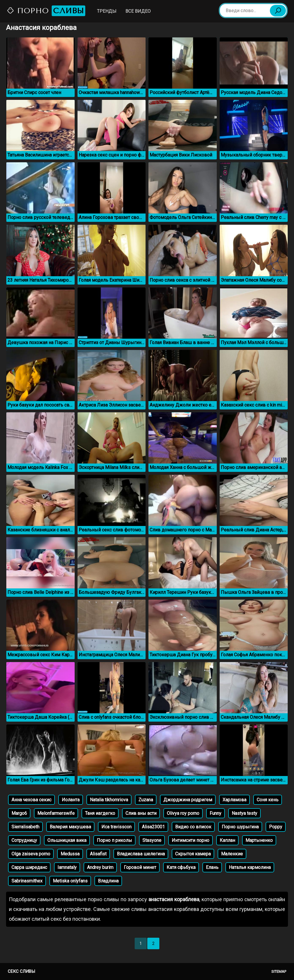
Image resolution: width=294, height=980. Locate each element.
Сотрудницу (24, 840)
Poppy (276, 827)
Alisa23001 (153, 827)
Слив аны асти (141, 813)
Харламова (234, 800)
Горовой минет (140, 867)
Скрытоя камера (193, 854)
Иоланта (71, 800)
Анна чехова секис (31, 800)
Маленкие (232, 854)
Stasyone (152, 840)
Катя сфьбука (181, 867)
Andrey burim (100, 867)
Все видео (138, 11)
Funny (215, 813)
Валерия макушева (70, 827)
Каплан (227, 840)
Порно (46, 11)
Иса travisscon (116, 827)
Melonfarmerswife (56, 813)
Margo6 (19, 813)
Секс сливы (21, 971)
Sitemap (279, 972)
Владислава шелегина (141, 854)
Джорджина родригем (188, 800)
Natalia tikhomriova (109, 800)
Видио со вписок (193, 827)
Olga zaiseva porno (31, 854)
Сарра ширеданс (29, 867)
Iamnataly (67, 867)
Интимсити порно (190, 840)
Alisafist (98, 854)
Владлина (108, 881)
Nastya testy (244, 813)
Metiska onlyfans (70, 881)
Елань (212, 867)
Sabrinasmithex (27, 881)
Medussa (70, 854)
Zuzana (146, 800)
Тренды (107, 11)
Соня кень (268, 800)
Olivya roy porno (183, 813)
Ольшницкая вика (67, 840)
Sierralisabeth (25, 827)
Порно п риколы (114, 840)
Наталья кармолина (250, 867)
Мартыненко (259, 840)
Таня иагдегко (100, 813)
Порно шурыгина (240, 827)
